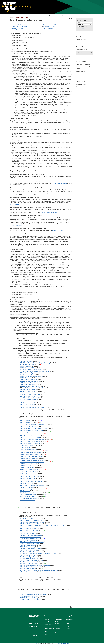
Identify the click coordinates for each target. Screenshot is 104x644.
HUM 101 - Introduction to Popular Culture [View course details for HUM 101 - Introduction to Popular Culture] (31, 453)
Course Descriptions (81, 50)
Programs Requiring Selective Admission (54, 25)
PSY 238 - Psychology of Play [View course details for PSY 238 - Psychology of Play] (28, 557)
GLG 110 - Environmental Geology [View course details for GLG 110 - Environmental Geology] (29, 399)
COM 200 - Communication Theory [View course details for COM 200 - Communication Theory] (29, 598)
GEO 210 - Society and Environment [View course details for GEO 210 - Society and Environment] (29, 544)
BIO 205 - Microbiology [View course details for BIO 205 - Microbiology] (26, 378)
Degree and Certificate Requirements (22, 25)
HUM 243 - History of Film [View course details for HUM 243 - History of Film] (27, 464)
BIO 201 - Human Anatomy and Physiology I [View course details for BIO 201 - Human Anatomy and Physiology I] (31, 376)
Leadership (47, 622)
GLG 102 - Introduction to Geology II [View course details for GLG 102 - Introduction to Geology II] (29, 398)
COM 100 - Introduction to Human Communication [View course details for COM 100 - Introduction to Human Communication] (33, 593)
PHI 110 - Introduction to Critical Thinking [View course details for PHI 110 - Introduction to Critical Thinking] (31, 480)
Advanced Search (82, 29)
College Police (69, 626)
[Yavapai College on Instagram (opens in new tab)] (30, 627)
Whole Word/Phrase (83, 26)
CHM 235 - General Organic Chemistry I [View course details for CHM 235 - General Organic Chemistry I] (30, 386)
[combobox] (57, 15)
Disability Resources (58, 629)
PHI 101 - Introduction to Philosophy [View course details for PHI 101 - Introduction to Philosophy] (29, 475)
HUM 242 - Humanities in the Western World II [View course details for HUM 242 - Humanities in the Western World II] (32, 462)
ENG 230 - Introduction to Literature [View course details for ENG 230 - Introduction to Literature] (29, 434)
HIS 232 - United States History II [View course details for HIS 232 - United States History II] (29, 451)
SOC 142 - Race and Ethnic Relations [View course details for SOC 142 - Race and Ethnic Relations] (30, 567)
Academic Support (81, 74)
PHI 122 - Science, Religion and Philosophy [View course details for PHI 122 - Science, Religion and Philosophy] (31, 482)
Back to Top (33, 636)
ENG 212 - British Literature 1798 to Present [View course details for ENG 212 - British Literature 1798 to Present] (31, 430)
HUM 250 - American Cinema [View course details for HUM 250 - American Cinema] (28, 468)
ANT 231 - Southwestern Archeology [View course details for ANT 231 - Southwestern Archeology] (29, 529)
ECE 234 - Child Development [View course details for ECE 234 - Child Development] (28, 534)
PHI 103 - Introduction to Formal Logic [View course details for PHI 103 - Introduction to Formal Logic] (30, 477)
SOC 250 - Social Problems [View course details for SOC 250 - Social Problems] (27, 572)
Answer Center (59, 619)
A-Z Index (68, 629)
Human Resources (49, 629)
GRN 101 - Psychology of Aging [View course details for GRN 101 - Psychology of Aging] (28, 545)
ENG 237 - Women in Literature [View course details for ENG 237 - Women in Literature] (28, 436)
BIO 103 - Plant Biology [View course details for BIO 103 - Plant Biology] (26, 366)
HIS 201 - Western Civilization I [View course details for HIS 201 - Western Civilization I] (28, 445)
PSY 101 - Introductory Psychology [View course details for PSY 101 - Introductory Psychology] (29, 550)
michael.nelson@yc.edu (16, 225)
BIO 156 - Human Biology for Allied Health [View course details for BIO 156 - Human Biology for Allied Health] (31, 370)
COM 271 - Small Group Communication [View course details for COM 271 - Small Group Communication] (30, 600)
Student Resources (81, 71)
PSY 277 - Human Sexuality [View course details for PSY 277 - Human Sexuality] (27, 562)
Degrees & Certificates (82, 47)
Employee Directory (58, 623)
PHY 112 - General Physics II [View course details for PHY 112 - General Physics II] (28, 404)
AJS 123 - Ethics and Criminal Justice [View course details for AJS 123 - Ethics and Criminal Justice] (30, 519)
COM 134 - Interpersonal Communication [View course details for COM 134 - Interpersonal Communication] (31, 596)
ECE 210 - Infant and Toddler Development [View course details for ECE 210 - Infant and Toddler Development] (31, 532)
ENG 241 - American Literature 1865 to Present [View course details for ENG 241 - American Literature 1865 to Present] (32, 440)
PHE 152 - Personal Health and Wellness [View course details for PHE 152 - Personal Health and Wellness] (31, 549)
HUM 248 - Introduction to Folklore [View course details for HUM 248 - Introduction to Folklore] (29, 466)
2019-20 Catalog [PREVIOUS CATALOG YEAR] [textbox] (53, 15)
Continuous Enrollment (49, 26)
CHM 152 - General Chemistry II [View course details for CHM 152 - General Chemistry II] (28, 384)
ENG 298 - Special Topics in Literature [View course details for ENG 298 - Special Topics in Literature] (30, 444)
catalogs (36, 643)
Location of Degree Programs (20, 26)
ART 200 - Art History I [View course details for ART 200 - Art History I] (26, 421)
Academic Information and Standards (83, 68)
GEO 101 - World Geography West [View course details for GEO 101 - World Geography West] (29, 539)
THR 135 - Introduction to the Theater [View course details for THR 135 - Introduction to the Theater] (30, 498)
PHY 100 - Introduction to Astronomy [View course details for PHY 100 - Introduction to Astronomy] (29, 401)
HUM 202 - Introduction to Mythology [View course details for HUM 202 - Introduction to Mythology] (29, 455)
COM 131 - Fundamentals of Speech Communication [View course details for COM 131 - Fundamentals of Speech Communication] (34, 595)
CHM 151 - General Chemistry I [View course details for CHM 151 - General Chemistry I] (28, 383)
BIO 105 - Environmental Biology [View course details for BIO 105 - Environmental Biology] (28, 368)
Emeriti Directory (81, 81)
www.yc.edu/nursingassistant (50, 213)
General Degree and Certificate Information (84, 53)
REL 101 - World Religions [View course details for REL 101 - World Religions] (27, 487)
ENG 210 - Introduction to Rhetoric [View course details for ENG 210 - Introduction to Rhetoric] (29, 426)
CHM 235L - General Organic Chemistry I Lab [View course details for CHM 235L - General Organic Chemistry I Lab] (35, 388)
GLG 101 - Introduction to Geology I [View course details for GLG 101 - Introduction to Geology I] (29, 396)
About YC (79, 37)
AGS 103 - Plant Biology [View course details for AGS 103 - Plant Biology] (26, 361)
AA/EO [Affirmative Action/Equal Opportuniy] (46, 631)
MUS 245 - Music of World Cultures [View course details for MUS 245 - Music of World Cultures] (29, 473)
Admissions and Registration (84, 64)
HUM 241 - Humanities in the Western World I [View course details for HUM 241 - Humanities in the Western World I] (32, 460)
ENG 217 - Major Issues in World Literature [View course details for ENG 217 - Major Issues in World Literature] (31, 432)
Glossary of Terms (81, 84)
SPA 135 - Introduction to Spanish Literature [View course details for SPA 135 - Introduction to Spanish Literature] (31, 493)
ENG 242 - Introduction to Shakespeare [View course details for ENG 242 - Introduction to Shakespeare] (30, 442)
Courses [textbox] (79, 22)
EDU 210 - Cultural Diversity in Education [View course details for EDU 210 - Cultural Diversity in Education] (31, 537)
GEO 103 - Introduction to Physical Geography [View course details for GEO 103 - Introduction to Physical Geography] (32, 393)
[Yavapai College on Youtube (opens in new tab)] (35, 627)
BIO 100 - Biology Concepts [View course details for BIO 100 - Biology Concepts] (27, 365)
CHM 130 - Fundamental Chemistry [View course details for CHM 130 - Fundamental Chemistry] (29, 380)
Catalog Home (80, 34)
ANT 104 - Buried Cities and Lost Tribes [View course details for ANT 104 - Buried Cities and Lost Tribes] (30, 524)
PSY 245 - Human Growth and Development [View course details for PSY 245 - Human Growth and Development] (31, 560)
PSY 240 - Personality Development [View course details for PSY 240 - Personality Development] (29, 559)
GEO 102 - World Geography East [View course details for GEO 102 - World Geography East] (29, 540)
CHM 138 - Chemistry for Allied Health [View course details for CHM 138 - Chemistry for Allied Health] (30, 381)
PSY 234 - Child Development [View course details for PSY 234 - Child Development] (28, 555)
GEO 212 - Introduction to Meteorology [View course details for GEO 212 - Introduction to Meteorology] (30, 394)
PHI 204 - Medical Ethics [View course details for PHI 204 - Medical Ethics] (26, 484)
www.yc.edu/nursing (15, 204)
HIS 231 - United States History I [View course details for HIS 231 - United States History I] (28, 449)
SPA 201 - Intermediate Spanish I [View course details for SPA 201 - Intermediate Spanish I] (28, 495)
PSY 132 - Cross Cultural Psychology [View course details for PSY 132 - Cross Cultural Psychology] (30, 552)
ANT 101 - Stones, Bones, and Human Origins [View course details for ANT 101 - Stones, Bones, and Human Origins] (32, 521)
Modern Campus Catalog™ (65, 643)
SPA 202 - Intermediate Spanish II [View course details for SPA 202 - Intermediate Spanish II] (29, 497)
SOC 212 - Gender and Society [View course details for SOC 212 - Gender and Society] (28, 569)
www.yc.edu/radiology (58, 231)
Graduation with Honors (18, 28)
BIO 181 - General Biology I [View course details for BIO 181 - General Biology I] (27, 373)
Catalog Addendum (81, 40)
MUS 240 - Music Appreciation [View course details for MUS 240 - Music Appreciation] (28, 472)
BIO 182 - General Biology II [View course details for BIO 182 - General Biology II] (27, 375)
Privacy (46, 634)
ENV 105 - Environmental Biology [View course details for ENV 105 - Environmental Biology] (29, 389)
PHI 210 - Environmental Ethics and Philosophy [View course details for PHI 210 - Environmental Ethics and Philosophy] (32, 485)
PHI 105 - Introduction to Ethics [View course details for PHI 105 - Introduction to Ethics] (28, 478)
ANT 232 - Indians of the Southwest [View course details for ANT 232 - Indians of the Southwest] (29, 530)
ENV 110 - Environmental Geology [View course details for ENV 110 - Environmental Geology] (29, 391)
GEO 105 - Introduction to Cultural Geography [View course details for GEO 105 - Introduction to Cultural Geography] (32, 542)
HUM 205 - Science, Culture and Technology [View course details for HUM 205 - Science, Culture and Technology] (31, 456)
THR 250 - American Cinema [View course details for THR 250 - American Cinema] (27, 500)
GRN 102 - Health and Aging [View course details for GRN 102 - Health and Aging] (27, 547)
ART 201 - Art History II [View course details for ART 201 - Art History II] (26, 423)
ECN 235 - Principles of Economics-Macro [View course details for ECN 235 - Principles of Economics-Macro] (31, 535)
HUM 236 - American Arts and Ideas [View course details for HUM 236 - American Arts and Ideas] (29, 458)
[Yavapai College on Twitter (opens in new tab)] (37, 627)
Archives (78, 87)
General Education (48, 28)
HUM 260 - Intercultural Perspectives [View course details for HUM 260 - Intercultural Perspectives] (29, 470)
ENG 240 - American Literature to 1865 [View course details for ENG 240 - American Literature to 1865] (30, 438)
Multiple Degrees (16, 30)
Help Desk (58, 626)
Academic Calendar (81, 61)
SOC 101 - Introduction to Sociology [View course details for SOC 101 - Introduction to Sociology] (29, 564)
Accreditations (69, 619)
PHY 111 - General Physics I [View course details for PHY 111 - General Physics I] (27, 403)
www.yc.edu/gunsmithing (60, 183)
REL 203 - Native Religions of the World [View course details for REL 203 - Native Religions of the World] (30, 489)
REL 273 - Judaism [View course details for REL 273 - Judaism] (25, 491)
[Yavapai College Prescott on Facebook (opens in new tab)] (32, 627)
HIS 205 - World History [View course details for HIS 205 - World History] (26, 447)
